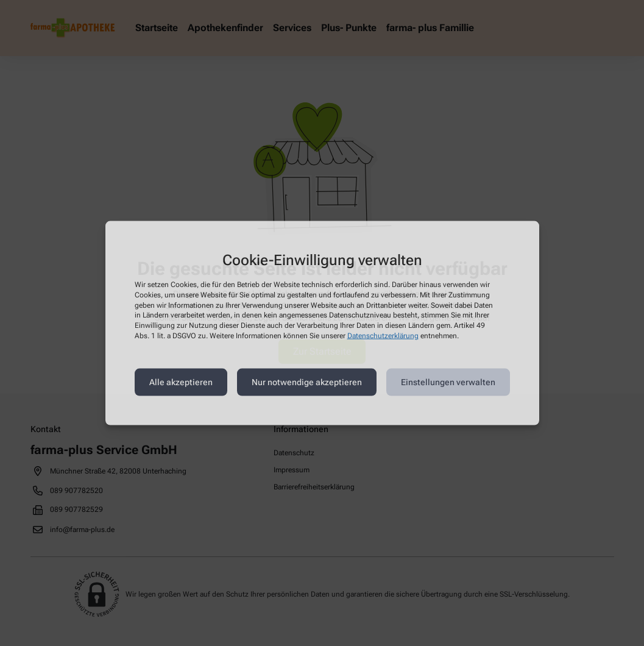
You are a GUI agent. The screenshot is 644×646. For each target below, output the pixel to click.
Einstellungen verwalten (448, 382)
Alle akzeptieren (181, 382)
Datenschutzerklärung (383, 336)
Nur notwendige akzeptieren (307, 382)
